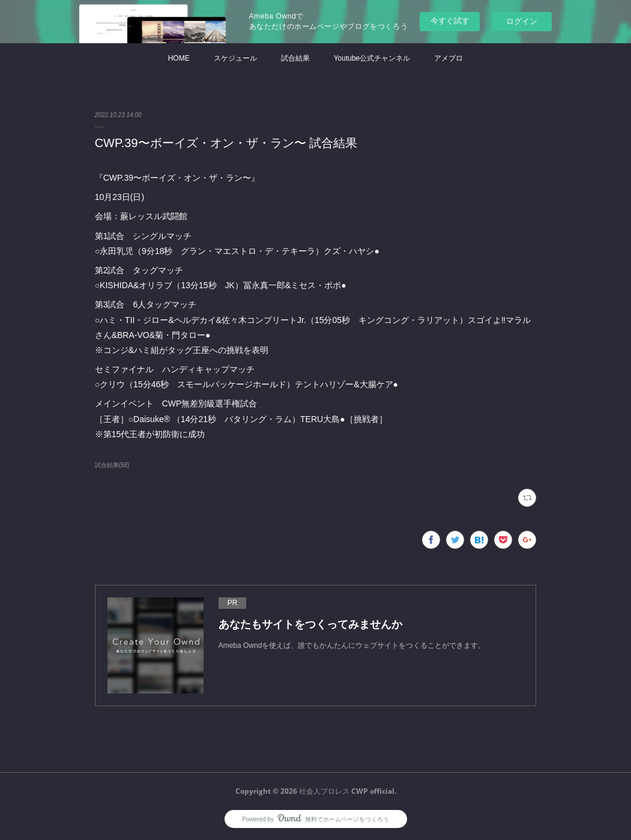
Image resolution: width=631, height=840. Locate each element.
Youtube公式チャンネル (372, 58)
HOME (179, 58)
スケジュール (235, 58)
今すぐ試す (450, 21)
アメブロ (448, 58)
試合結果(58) (112, 465)
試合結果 (295, 58)
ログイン (522, 21)
